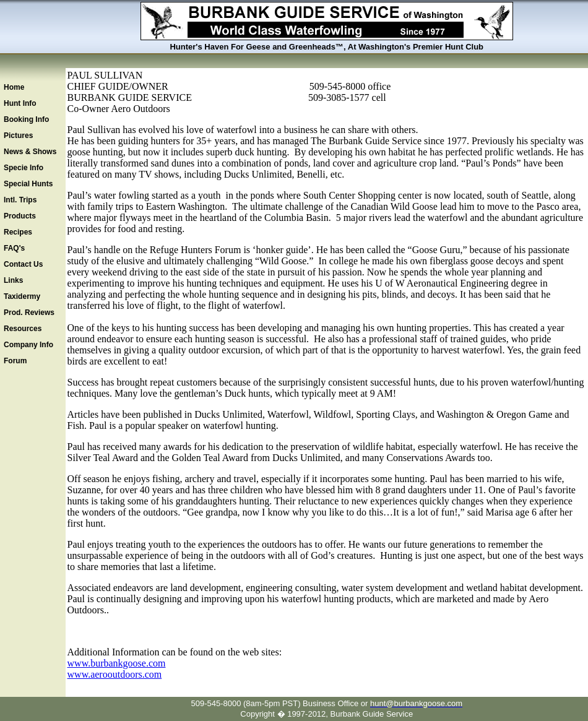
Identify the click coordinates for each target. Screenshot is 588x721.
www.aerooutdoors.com (115, 674)
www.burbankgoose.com (117, 663)
